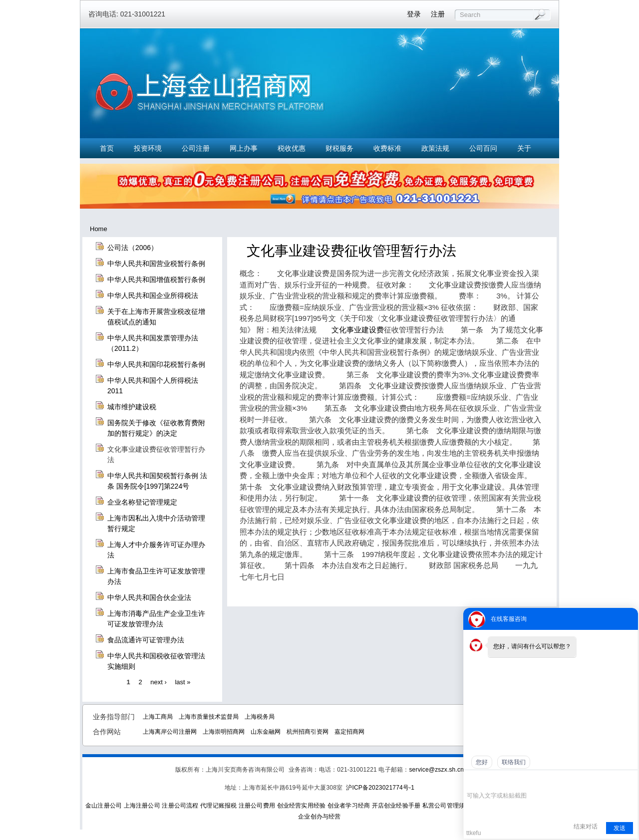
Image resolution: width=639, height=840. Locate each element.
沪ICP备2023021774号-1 (380, 788)
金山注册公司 (104, 806)
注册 (438, 14)
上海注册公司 (142, 806)
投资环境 (148, 148)
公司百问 (483, 148)
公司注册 (196, 148)
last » (182, 682)
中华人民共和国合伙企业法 (149, 597)
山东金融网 (266, 732)
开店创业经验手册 (396, 806)
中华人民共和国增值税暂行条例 (156, 280)
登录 (414, 14)
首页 (107, 148)
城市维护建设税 (132, 407)
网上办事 (244, 148)
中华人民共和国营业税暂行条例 (156, 264)
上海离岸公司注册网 (170, 732)
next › (159, 682)
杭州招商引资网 (308, 732)
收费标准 (387, 148)
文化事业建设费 (358, 330)
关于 (524, 148)
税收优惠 (292, 148)
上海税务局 (260, 717)
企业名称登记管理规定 (142, 502)
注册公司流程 (180, 806)
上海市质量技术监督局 (209, 717)
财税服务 (339, 148)
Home (99, 229)
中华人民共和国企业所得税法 (153, 295)
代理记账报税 (218, 806)
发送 (620, 828)
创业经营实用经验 (302, 806)
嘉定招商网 (349, 732)
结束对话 (586, 827)
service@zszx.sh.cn (436, 770)
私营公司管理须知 (447, 806)
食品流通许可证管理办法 (146, 640)
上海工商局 (158, 717)
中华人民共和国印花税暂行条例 (156, 364)
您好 (482, 762)
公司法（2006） (133, 248)
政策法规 (435, 148)
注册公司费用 (257, 806)
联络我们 (514, 762)
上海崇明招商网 (224, 732)
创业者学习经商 (349, 806)
